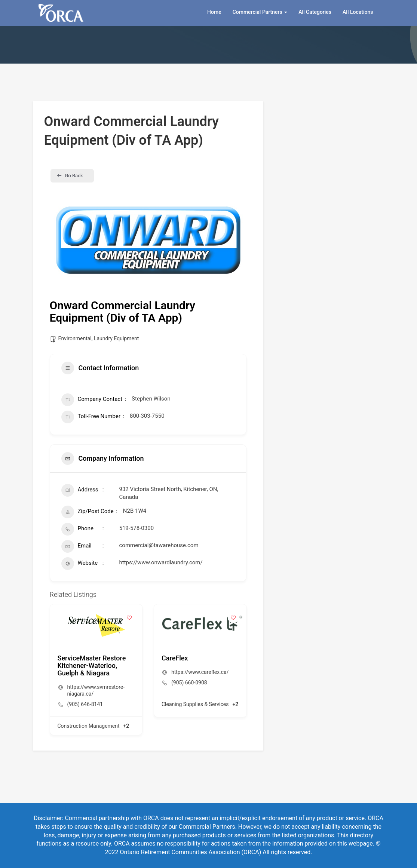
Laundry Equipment (116, 338)
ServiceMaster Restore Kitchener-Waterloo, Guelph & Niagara (92, 665)
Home (214, 12)
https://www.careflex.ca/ (200, 672)
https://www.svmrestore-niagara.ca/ (96, 690)
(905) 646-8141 (85, 704)
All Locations (358, 12)
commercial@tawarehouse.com (159, 545)
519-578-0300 (137, 528)
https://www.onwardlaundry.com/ (161, 562)
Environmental (75, 338)
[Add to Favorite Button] (129, 617)
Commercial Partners (260, 12)
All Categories (315, 12)
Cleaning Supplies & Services (195, 704)
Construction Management (89, 726)
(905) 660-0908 (189, 683)
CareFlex (175, 658)
